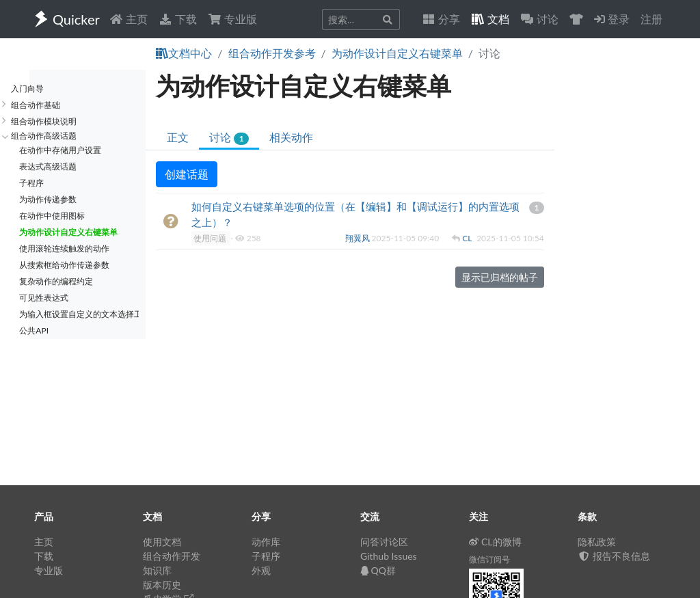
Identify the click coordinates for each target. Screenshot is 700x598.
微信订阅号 (489, 559)
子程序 (31, 183)
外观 (261, 570)
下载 (178, 19)
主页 (129, 19)
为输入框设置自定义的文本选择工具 (79, 314)
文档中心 (184, 53)
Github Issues (389, 556)
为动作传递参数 (48, 199)
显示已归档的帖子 (500, 277)
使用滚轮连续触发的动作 (64, 248)
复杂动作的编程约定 (56, 281)
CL (468, 238)
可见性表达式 (44, 298)
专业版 (232, 19)
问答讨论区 (384, 542)
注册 (651, 19)
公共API (34, 330)
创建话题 (187, 174)
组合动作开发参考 (272, 53)
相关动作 (291, 137)
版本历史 (162, 585)
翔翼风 (359, 238)
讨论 (229, 138)
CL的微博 (495, 542)
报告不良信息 (614, 556)
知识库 (157, 570)
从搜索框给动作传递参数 (64, 265)
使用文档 (162, 542)
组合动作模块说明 (44, 121)
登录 (612, 19)
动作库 (266, 542)
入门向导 (27, 89)
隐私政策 (597, 542)
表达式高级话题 (48, 166)
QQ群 (378, 570)
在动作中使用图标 (52, 216)
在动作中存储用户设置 (60, 150)
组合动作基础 (36, 105)
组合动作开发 (172, 556)
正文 (178, 137)
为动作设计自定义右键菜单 (397, 53)
